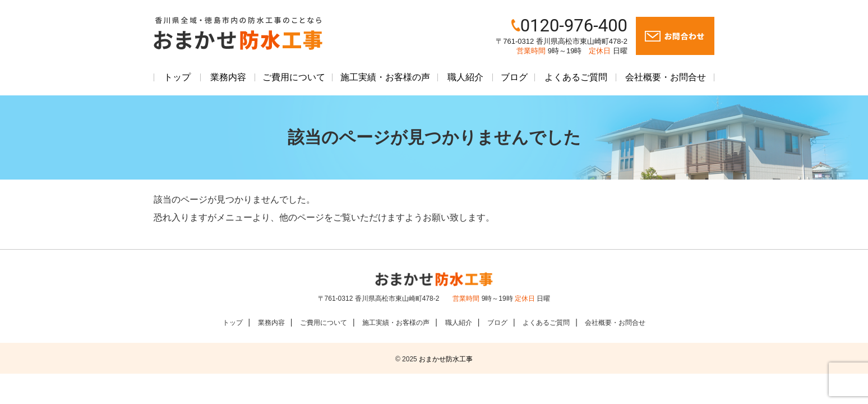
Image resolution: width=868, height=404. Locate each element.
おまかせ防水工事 (446, 359)
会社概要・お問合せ (666, 77)
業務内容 (228, 77)
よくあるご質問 (576, 77)
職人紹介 (465, 77)
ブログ (514, 77)
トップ (177, 77)
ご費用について (294, 77)
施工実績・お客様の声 (385, 77)
